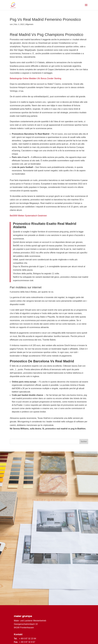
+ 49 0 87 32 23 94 (28, 639)
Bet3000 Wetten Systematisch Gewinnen (28, 216)
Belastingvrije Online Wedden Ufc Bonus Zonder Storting (36, 78)
